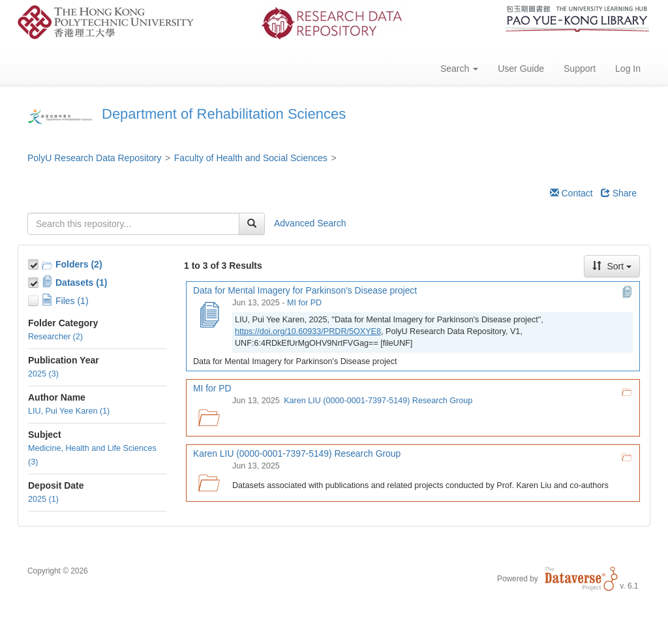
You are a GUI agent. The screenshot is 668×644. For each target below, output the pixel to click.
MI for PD (304, 303)
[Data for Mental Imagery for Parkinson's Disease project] (209, 316)
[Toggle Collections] (35, 262)
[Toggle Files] (35, 299)
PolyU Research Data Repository (94, 158)
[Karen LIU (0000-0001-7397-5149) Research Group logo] (209, 479)
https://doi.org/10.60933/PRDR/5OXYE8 (308, 331)
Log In (628, 69)
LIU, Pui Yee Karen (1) (69, 411)
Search (459, 69)
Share (619, 193)
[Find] (252, 224)
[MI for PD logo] (209, 414)
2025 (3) (43, 374)
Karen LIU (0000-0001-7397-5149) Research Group (378, 401)
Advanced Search (310, 223)
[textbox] (133, 224)
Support (580, 69)
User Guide (521, 69)
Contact (571, 193)
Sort (612, 266)
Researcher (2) (55, 337)
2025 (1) (43, 499)
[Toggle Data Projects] (35, 281)
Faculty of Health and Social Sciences (251, 158)
